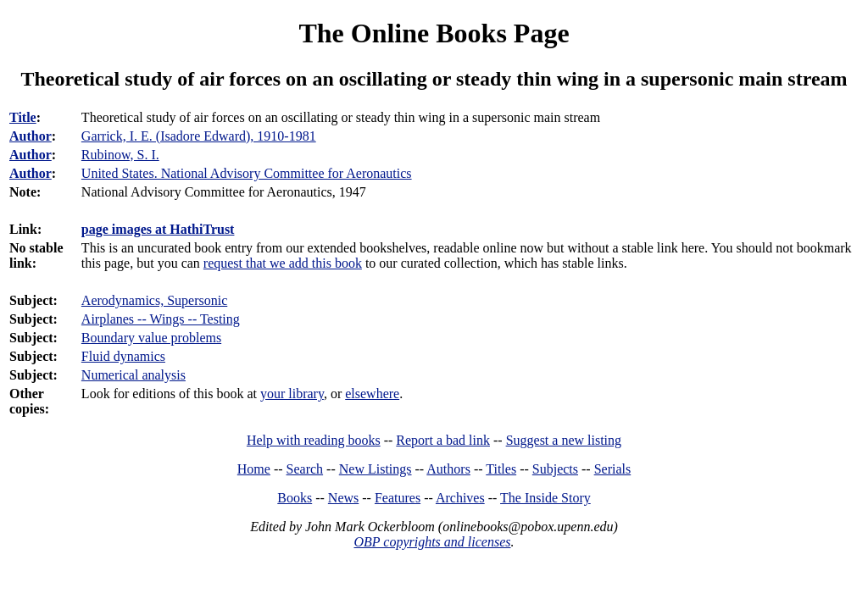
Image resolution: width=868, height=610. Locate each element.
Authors (448, 469)
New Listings (376, 469)
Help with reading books (314, 440)
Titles (501, 469)
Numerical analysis (134, 375)
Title (23, 117)
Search (305, 469)
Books (295, 498)
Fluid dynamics (123, 356)
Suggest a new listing (564, 440)
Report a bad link (443, 440)
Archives (460, 498)
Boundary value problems (151, 338)
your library (292, 394)
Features (398, 498)
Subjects (555, 469)
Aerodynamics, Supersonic (154, 300)
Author (31, 136)
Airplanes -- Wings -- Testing (161, 319)
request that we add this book (283, 263)
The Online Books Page (434, 33)
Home (254, 469)
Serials (613, 469)
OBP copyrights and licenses (432, 542)
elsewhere (372, 394)
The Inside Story (545, 498)
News (343, 498)
